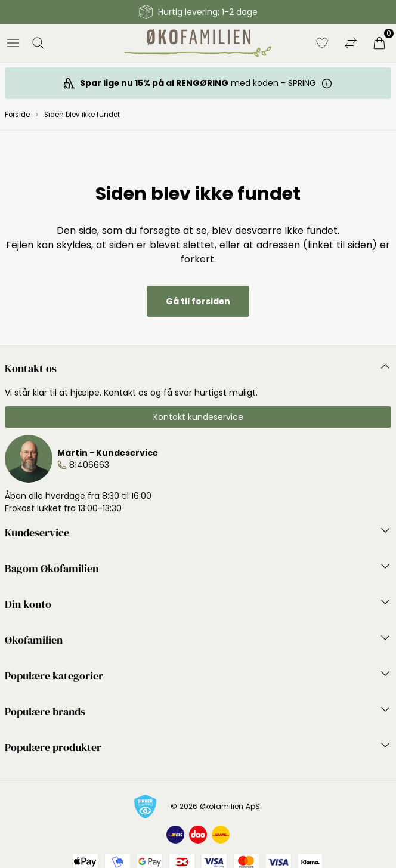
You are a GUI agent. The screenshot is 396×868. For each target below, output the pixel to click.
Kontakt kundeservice (198, 417)
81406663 (89, 465)
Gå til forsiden (198, 301)
